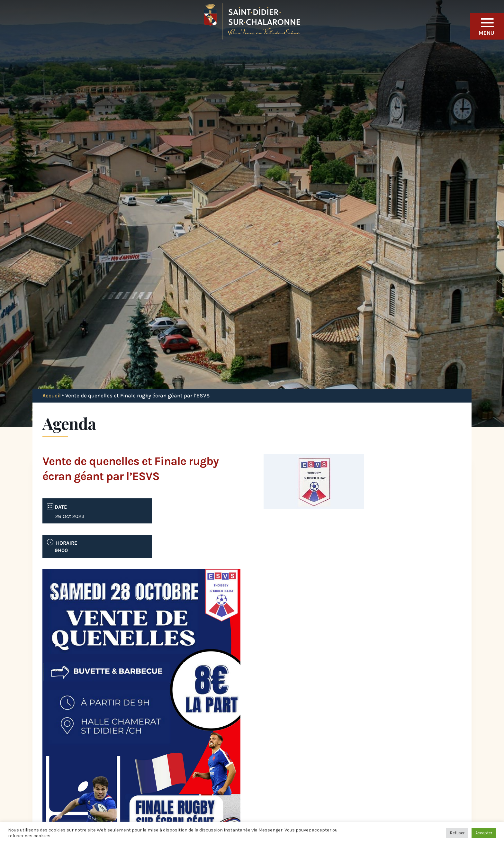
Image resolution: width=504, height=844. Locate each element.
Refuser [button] (457, 833)
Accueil (52, 395)
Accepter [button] (484, 833)
